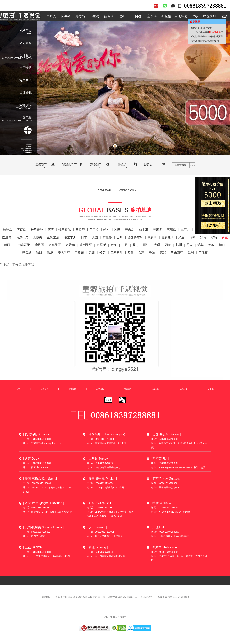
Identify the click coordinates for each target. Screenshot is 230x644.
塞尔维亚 (55, 245)
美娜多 (158, 230)
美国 (95, 237)
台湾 (141, 253)
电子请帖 (25, 68)
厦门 (135, 245)
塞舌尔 (70, 245)
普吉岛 (109, 16)
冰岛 (214, 237)
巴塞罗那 (209, 16)
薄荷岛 (80, 16)
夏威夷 (38, 237)
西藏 (168, 245)
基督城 (27, 253)
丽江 (146, 245)
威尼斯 (101, 245)
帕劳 (103, 253)
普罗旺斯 (168, 237)
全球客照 (115, 203)
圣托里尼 (181, 16)
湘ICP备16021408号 (115, 617)
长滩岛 (66, 16)
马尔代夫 (22, 237)
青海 (114, 245)
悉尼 (50, 253)
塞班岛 (152, 16)
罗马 (203, 237)
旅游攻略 (184, 389)
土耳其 (51, 16)
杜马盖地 (37, 230)
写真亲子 (25, 80)
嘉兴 (163, 253)
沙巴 (123, 16)
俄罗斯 (152, 237)
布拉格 (166, 16)
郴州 (179, 245)
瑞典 (200, 245)
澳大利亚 (64, 253)
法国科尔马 (135, 237)
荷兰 (225, 237)
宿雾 (51, 230)
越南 (106, 230)
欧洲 (191, 253)
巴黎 (195, 16)
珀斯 (39, 253)
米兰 (181, 237)
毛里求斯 (70, 237)
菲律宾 (203, 253)
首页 (18, 389)
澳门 (222, 245)
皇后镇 (79, 253)
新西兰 (9, 245)
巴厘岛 (94, 16)
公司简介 (25, 43)
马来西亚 (177, 253)
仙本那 (138, 16)
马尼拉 (94, 230)
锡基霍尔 (65, 230)
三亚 (124, 245)
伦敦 (192, 237)
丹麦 (190, 245)
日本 (84, 237)
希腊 (131, 253)
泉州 (92, 253)
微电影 (211, 389)
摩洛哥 (39, 245)
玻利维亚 (86, 245)
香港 (152, 253)
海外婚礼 (25, 93)
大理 (157, 245)
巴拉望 (80, 230)
